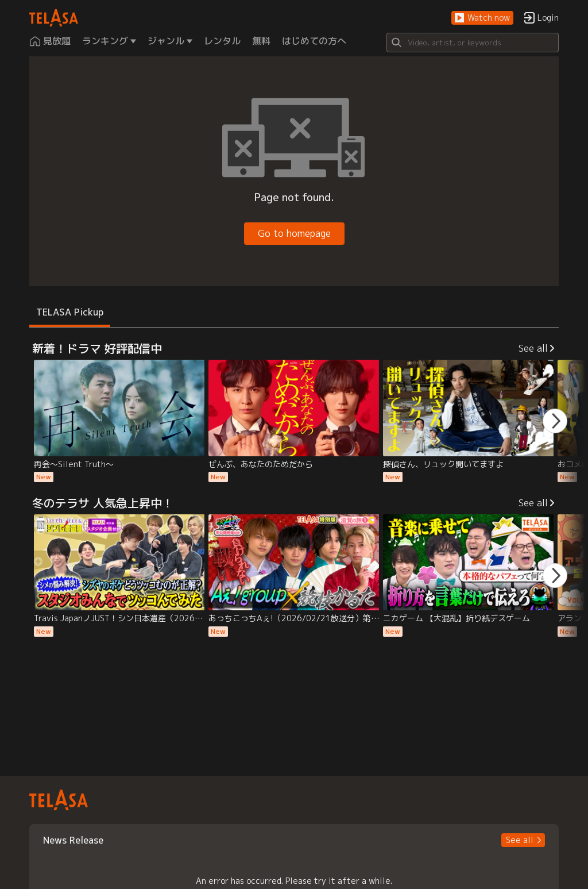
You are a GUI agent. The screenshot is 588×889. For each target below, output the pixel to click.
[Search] (473, 43)
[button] (482, 18)
